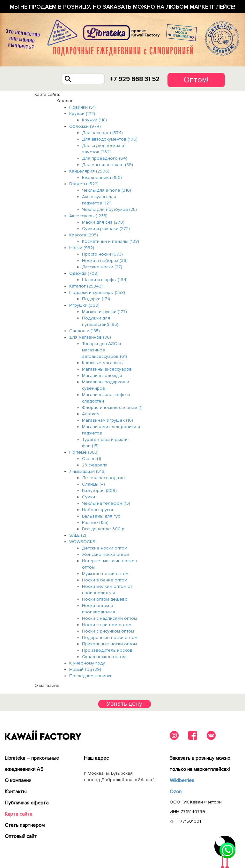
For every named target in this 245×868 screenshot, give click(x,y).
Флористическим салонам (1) (112, 407)
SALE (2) (78, 535)
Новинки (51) (82, 107)
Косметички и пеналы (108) (111, 241)
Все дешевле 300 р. (104, 529)
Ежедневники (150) (102, 177)
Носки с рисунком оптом (108, 631)
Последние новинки (91, 676)
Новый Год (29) (85, 669)
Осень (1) (92, 459)
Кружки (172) (82, 114)
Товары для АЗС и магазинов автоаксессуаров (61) (104, 350)
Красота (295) (84, 235)
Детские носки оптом (105, 548)
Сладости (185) (85, 331)
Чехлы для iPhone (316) (107, 190)
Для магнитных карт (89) (108, 165)
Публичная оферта (27, 803)
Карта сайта (19, 814)
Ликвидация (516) (87, 471)
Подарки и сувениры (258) (97, 292)
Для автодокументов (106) (110, 139)
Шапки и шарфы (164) (105, 280)
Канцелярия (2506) (89, 171)
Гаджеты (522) (84, 184)
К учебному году (87, 663)
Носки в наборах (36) (105, 261)
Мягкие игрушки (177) (104, 312)
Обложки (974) (85, 126)
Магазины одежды (102, 376)
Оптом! (196, 80)
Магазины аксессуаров (107, 369)
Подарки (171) (96, 299)
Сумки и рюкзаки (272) (106, 229)
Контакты (16, 792)
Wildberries (182, 780)
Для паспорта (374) (102, 133)
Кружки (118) (94, 120)
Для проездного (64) (105, 158)
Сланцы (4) (93, 484)
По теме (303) (84, 452)
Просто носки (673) (102, 254)
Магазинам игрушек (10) (108, 420)
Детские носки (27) (102, 267)
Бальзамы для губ (101, 516)
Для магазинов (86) (90, 337)
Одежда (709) (84, 273)
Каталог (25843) (86, 286)
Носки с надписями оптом (109, 618)
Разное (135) (95, 522)
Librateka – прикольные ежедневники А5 (32, 764)
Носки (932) (82, 248)
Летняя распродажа (103, 478)
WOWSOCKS (82, 542)
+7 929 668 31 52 (135, 79)
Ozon (176, 792)
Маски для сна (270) (103, 222)
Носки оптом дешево (105, 599)
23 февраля (95, 465)
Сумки (89, 497)
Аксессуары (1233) (88, 216)
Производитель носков (107, 650)
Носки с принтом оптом (107, 625)
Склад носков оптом (104, 657)
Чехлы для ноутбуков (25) (109, 209)
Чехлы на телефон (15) (106, 503)
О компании (18, 780)
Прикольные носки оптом (109, 644)
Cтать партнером (25, 825)
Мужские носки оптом (105, 574)
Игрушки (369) (84, 305)
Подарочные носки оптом (110, 638)
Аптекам (91, 414)
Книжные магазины (103, 363)
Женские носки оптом (106, 554)
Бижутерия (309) (99, 491)
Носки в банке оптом (105, 580)
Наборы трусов (98, 510)
